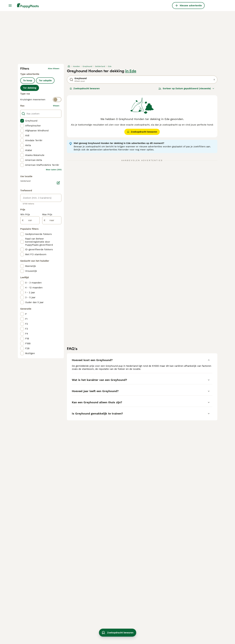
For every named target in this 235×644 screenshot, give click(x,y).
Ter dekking (30, 88)
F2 (27, 324)
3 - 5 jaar (30, 297)
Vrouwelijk (31, 271)
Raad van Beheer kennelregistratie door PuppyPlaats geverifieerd (39, 242)
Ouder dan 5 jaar (34, 302)
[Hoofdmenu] (10, 6)
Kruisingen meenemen (33, 100)
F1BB (28, 344)
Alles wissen (54, 69)
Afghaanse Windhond (37, 131)
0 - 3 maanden (33, 283)
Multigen (30, 353)
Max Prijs (47, 214)
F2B (27, 348)
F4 (27, 334)
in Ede (131, 71)
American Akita (34, 160)
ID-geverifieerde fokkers (39, 249)
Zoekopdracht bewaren (85, 88)
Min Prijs (25, 214)
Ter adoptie (45, 80)
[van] (30, 220)
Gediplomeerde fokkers (38, 234)
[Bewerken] (58, 183)
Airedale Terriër (34, 140)
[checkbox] (22, 121)
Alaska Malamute (35, 155)
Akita (28, 145)
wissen (56, 106)
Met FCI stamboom (36, 254)
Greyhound (31, 121)
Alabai (29, 150)
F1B (27, 339)
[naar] (52, 220)
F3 (27, 329)
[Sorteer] (186, 88)
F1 (26, 319)
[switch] (41, 100)
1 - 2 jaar (30, 293)
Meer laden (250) (54, 170)
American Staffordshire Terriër (42, 165)
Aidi (27, 135)
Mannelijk (31, 266)
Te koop (28, 80)
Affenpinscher (33, 126)
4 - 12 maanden (34, 288)
